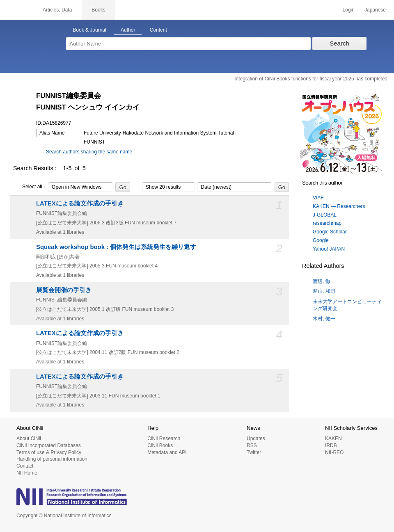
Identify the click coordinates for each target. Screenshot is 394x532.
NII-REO (334, 452)
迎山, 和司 (324, 291)
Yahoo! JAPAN (329, 249)
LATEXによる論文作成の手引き (80, 203)
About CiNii (29, 438)
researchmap (327, 223)
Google (321, 240)
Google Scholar (330, 232)
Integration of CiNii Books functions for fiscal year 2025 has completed (311, 79)
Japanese (375, 10)
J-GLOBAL (325, 215)
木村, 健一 (324, 319)
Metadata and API (167, 452)
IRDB (331, 445)
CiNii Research (164, 438)
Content (158, 30)
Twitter (254, 452)
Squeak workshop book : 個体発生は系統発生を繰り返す (116, 247)
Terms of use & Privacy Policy (49, 452)
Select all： (30, 187)
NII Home (27, 473)
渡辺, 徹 (322, 281)
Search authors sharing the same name (89, 152)
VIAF (318, 198)
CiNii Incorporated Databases (49, 445)
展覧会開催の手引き (64, 290)
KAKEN (333, 438)
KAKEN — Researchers (339, 206)
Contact (25, 466)
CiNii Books (160, 445)
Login (349, 10)
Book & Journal (89, 30)
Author (128, 30)
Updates (256, 438)
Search (339, 43)
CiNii (16, 10)
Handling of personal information (52, 459)
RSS (252, 445)
